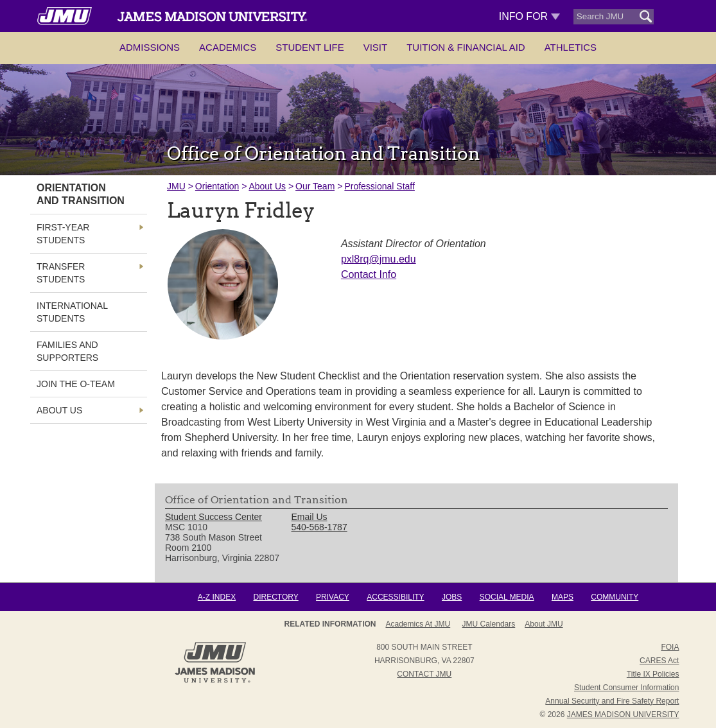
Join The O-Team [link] (76, 384)
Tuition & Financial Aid (466, 47)
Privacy (333, 597)
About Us (267, 186)
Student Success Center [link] (214, 517)
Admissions (150, 47)
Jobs (452, 597)
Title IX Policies (653, 674)
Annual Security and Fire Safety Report (612, 701)
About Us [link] (59, 410)
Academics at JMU (418, 624)
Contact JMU (424, 674)
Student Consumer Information (626, 688)
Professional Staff (379, 186)
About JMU (544, 624)
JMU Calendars (489, 624)
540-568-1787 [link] (319, 527)
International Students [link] (72, 312)
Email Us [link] (310, 517)
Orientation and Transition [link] (81, 194)
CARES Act (659, 661)
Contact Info (369, 274)
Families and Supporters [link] (67, 351)
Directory (275, 597)
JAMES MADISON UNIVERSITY (623, 715)
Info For (529, 16)
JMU (176, 186)
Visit (376, 47)
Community (615, 597)
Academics (228, 47)
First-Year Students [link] (63, 234)
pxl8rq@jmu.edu (379, 259)
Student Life (310, 47)
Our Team (315, 186)
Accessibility (395, 597)
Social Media (507, 597)
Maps (563, 597)
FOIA (670, 647)
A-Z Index (217, 597)
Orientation (217, 186)
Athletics (571, 47)
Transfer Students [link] (61, 273)
